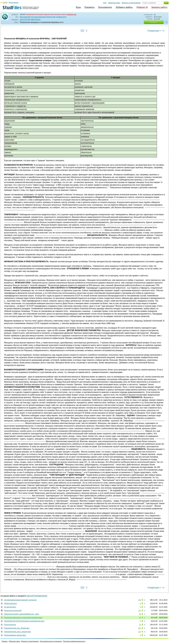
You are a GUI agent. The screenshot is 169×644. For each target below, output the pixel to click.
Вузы (78, 7)
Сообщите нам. (71, 14)
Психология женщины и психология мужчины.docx (23, 618)
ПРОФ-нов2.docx (10, 603)
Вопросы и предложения (131, 3)
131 (140, 632)
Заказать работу (159, 7)
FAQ (105, 3)
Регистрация (14, 2)
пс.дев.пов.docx (10, 607)
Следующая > (154, 31)
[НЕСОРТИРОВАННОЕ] (30, 20)
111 (140, 611)
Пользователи (105, 7)
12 (140, 625)
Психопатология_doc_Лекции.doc (17, 628)
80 (140, 614)
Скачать (154, 22)
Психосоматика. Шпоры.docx (15, 635)
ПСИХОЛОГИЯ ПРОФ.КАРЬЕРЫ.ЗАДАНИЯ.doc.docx (24, 621)
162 (140, 628)
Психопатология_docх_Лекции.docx (17, 632)
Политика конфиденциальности (74, 641)
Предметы (89, 7)
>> (163, 31)
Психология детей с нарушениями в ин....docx (21, 614)
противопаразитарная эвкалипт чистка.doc (20, 600)
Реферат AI (142, 7)
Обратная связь (114, 3)
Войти (5, 2)
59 (140, 618)
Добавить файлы (124, 7)
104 (140, 600)
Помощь (5, 641)
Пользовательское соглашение (51, 641)
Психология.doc (10, 625)
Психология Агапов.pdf (13, 611)
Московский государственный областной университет (43, 17)
